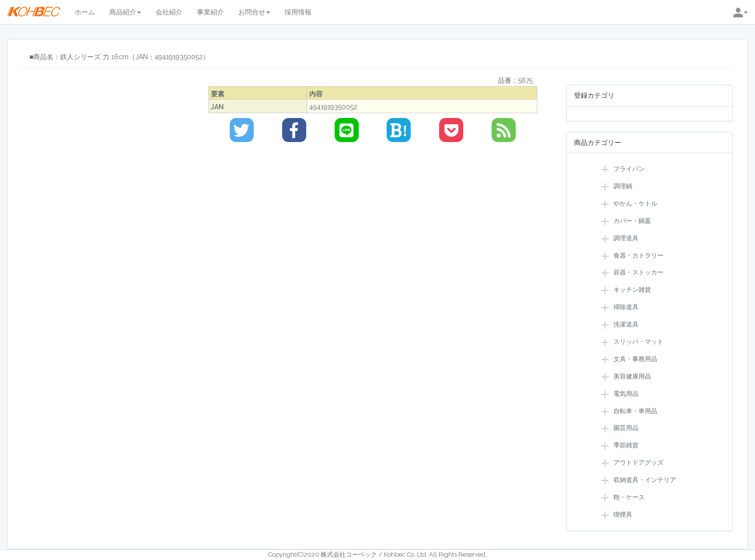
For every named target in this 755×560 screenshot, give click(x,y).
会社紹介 (169, 12)
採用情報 (298, 12)
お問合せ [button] (254, 12)
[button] (741, 12)
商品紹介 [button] (125, 12)
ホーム (85, 12)
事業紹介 (210, 12)
